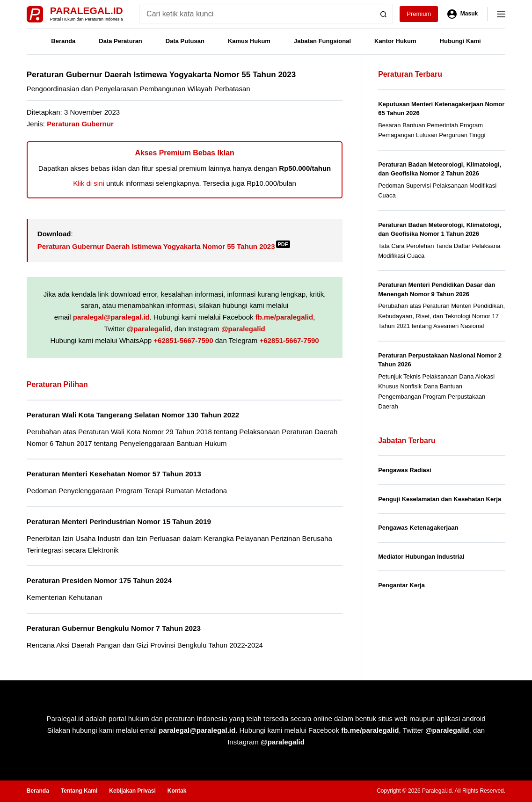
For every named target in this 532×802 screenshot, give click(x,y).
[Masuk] (463, 14)
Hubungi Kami (460, 41)
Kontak (177, 791)
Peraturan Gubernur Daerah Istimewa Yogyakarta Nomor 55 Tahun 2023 (164, 246)
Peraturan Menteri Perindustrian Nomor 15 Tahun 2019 (119, 521)
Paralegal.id (87, 11)
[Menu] (501, 14)
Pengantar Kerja (401, 585)
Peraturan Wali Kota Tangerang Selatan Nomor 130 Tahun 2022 (133, 415)
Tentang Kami (79, 791)
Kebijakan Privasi (132, 791)
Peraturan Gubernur (80, 124)
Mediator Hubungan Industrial (421, 557)
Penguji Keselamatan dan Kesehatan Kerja (440, 499)
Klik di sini (89, 183)
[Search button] (384, 14)
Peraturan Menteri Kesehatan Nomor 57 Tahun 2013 (114, 474)
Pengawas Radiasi (404, 470)
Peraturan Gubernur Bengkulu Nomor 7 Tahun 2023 (114, 628)
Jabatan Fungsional (322, 41)
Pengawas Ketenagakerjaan (418, 528)
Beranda (63, 41)
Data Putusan (185, 41)
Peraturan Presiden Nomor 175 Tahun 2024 (99, 580)
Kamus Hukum (249, 41)
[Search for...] (257, 14)
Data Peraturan (120, 41)
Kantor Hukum (395, 41)
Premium (419, 14)
